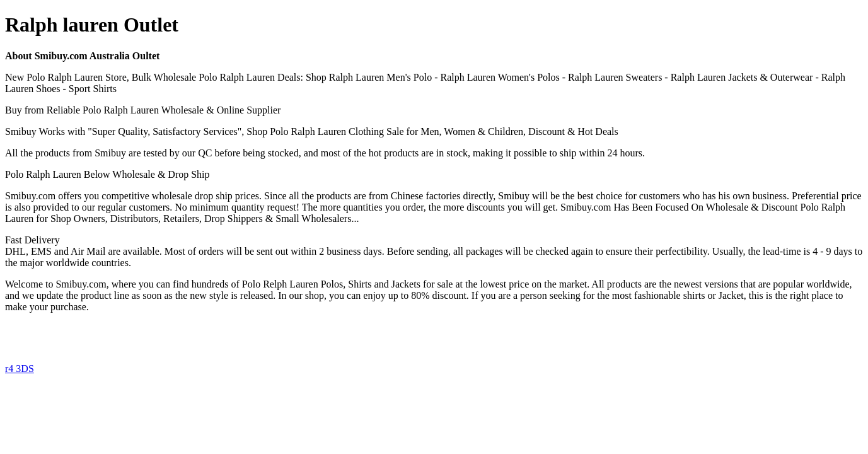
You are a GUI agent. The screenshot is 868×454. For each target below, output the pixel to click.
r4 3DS (20, 369)
